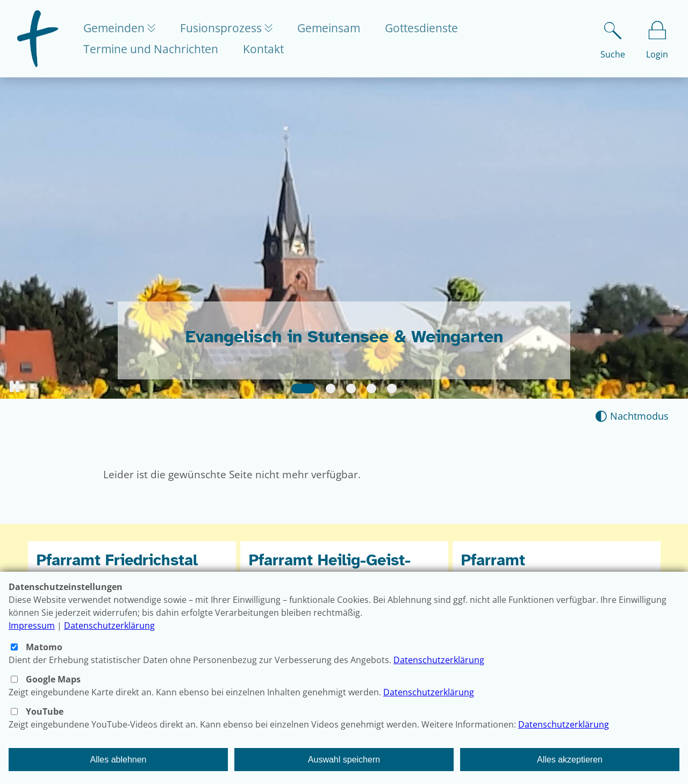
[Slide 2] (331, 389)
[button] (15, 387)
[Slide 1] (303, 389)
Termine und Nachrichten (151, 49)
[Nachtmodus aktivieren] (632, 416)
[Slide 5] (392, 389)
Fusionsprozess (225, 28)
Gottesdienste (427, 28)
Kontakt (263, 49)
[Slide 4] (371, 389)
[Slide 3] (351, 389)
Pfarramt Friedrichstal (117, 560)
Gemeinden (115, 28)
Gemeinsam (334, 28)
